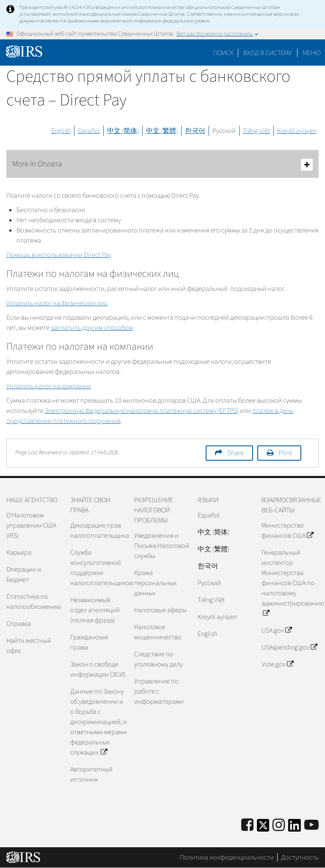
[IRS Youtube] (311, 825)
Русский (224, 131)
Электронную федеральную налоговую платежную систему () (142, 411)
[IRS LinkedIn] (295, 828)
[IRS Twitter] (263, 828)
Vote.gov (277, 664)
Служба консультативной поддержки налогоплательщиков (99, 568)
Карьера (19, 553)
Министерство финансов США (287, 531)
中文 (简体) (123, 131)
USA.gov (277, 630)
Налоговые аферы (160, 610)
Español (89, 131)
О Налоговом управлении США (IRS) (31, 525)
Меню (312, 53)
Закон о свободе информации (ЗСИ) (98, 669)
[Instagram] (279, 825)
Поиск (223, 53)
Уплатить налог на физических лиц (57, 303)
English (61, 131)
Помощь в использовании (59, 255)
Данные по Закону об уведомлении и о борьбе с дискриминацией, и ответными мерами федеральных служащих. (99, 722)
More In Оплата (162, 164)
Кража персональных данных (155, 583)
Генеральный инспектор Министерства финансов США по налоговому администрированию (290, 583)
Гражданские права (89, 642)
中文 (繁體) (162, 131)
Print (285, 453)
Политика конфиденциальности (227, 857)
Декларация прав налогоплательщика (99, 531)
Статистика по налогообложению (34, 602)
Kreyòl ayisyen (297, 131)
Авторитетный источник (91, 774)
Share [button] (235, 453)
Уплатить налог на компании (49, 386)
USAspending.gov (289, 647)
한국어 (195, 131)
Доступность (300, 857)
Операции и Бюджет (24, 575)
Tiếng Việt (256, 131)
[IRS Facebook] (247, 825)
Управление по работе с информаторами (159, 691)
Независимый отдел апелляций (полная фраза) (95, 610)
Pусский (209, 583)
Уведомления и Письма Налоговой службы (162, 546)
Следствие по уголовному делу (158, 659)
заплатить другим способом (92, 328)
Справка (19, 624)
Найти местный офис (29, 646)
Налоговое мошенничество (158, 632)
